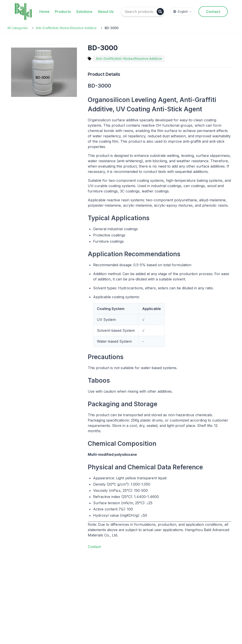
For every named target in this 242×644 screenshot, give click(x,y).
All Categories (18, 28)
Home (44, 12)
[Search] (160, 12)
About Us (106, 12)
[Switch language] (182, 12)
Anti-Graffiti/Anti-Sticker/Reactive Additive (66, 28)
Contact (213, 12)
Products (63, 12)
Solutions (84, 12)
